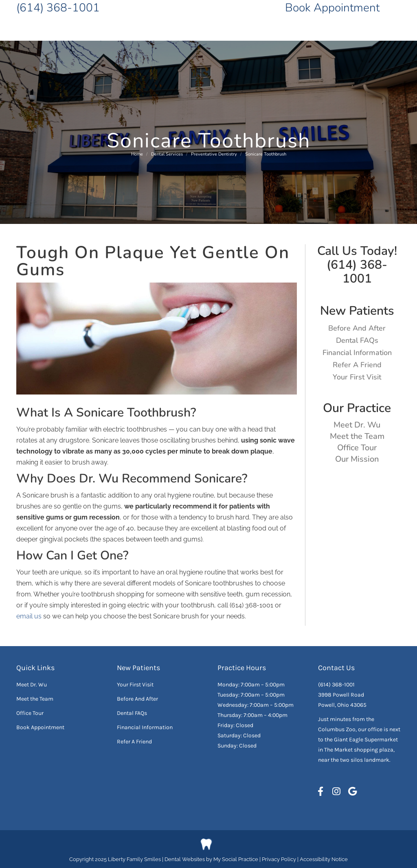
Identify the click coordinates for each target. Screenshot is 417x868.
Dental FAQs (357, 340)
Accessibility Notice (324, 859)
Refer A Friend (357, 365)
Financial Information (357, 353)
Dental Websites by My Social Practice (211, 859)
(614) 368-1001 (58, 8)
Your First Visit (357, 377)
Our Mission (357, 459)
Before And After (357, 328)
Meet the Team (357, 436)
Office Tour (357, 448)
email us (29, 616)
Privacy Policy (280, 859)
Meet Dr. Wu (357, 425)
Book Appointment (332, 8)
